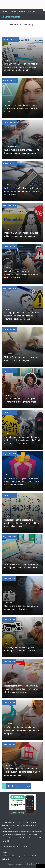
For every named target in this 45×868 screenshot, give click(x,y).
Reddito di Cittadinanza (13, 146)
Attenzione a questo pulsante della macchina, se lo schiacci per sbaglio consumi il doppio (21, 274)
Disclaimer (22, 11)
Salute (8, 102)
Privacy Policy (31, 11)
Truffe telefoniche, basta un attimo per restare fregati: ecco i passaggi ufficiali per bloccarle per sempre (22, 440)
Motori (8, 268)
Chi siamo (5, 11)
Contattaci (32, 846)
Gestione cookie (40, 866)
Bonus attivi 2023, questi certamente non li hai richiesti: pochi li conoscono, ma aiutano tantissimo (22, 482)
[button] (37, 17)
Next (28, 786)
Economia (9, 354)
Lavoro (8, 309)
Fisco (8, 682)
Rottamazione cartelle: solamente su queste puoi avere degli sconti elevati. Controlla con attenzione (22, 689)
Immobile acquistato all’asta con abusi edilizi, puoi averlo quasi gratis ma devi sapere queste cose (22, 772)
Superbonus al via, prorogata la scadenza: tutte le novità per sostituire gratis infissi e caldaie (22, 523)
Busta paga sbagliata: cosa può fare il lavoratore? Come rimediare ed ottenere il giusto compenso (22, 316)
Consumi (9, 60)
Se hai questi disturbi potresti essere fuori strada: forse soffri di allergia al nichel (21, 108)
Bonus (8, 475)
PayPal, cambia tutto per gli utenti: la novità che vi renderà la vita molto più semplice (22, 730)
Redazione (14, 11)
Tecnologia (9, 602)
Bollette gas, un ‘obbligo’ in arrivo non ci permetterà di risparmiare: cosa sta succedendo (22, 191)
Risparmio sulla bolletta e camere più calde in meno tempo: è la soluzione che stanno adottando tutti (21, 67)
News (8, 229)
